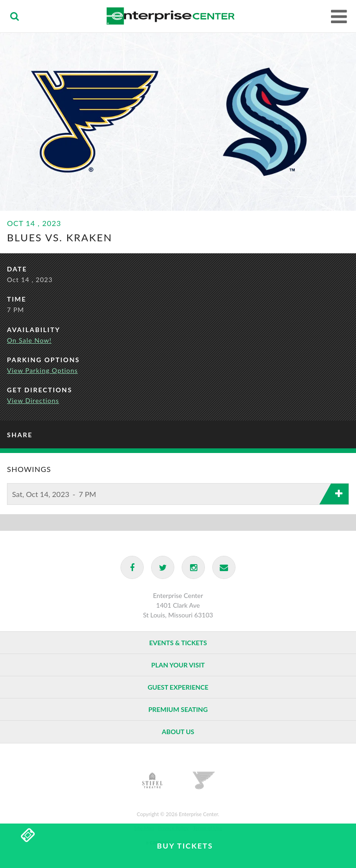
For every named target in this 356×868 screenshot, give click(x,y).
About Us (178, 732)
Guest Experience (178, 687)
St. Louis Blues (203, 780)
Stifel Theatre (153, 780)
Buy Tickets (185, 846)
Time (17, 299)
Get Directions (40, 390)
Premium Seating (178, 709)
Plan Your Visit (178, 665)
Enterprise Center (171, 16)
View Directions (33, 400)
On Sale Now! (29, 340)
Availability (34, 330)
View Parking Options (42, 370)
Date (17, 269)
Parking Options (43, 360)
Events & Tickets (178, 643)
